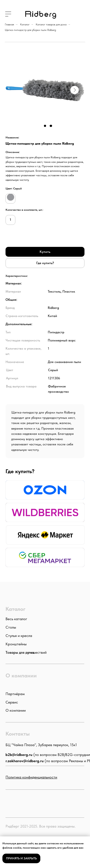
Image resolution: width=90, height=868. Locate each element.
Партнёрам (15, 694)
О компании (16, 710)
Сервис (12, 702)
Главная (9, 24)
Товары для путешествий (26, 652)
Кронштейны (16, 644)
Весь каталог (16, 619)
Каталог (25, 24)
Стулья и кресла (19, 635)
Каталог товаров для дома (51, 24)
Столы (11, 627)
